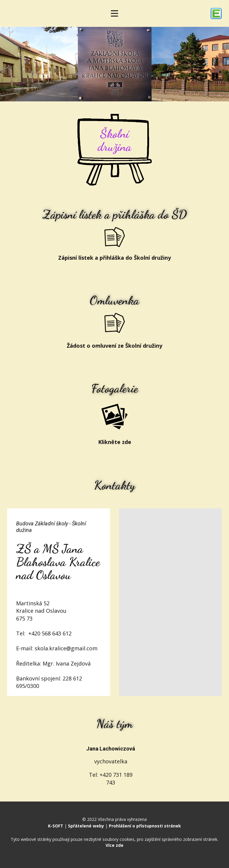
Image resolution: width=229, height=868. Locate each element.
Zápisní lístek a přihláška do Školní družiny (114, 258)
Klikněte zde (115, 442)
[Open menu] (114, 13)
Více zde (114, 845)
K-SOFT (56, 826)
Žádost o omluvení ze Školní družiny (114, 346)
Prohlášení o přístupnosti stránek (145, 826)
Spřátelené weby (86, 826)
